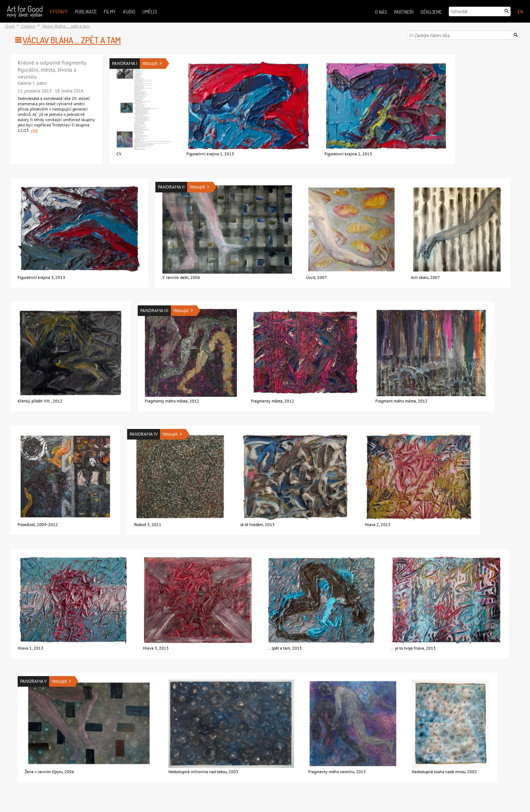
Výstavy (59, 11)
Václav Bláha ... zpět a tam (65, 26)
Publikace (86, 11)
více (34, 130)
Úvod (10, 26)
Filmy (110, 11)
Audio (129, 11)
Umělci (150, 11)
